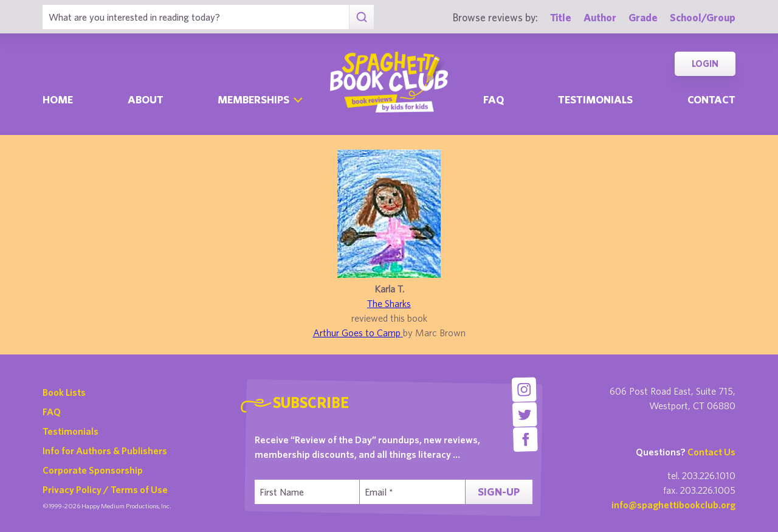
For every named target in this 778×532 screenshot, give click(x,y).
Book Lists (64, 392)
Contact (711, 99)
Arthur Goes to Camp (358, 333)
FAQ (52, 412)
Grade (643, 17)
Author (600, 17)
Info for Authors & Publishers (105, 451)
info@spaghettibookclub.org (673, 505)
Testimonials (595, 99)
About (146, 99)
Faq (494, 99)
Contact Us (711, 452)
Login (705, 64)
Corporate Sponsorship (93, 470)
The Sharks (389, 303)
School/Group (703, 17)
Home (58, 99)
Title (561, 17)
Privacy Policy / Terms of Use (105, 489)
